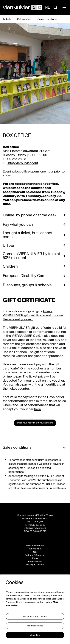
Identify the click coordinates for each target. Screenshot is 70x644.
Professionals (35, 561)
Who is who (35, 549)
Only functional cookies (35, 616)
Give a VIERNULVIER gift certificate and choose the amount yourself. (33, 315)
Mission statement (35, 546)
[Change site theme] (37, 7)
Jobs (35, 552)
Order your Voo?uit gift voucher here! (35, 423)
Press (35, 558)
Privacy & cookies (35, 565)
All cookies (35, 635)
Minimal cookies (35, 626)
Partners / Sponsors (35, 555)
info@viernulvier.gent (23, 163)
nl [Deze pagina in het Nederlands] (48, 7)
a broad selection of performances (28, 332)
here (38, 409)
